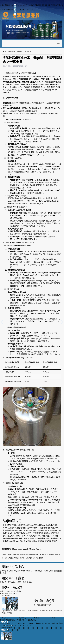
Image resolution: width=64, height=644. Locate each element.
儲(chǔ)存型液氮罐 (6, 571)
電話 (52, 618)
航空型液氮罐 (48, 571)
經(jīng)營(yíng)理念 (14, 582)
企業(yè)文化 (27, 582)
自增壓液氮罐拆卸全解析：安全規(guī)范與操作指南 (25, 558)
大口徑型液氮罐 (37, 571)
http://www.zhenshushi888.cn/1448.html (27, 549)
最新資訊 (28, 51)
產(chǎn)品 (22, 618)
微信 (36, 618)
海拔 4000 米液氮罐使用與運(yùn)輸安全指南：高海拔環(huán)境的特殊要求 (34, 555)
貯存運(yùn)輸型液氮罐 (22, 571)
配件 (4, 573)
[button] (32, 642)
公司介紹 (3, 582)
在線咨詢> (15, 10)
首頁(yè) (20, 51)
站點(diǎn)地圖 (7, 613)
